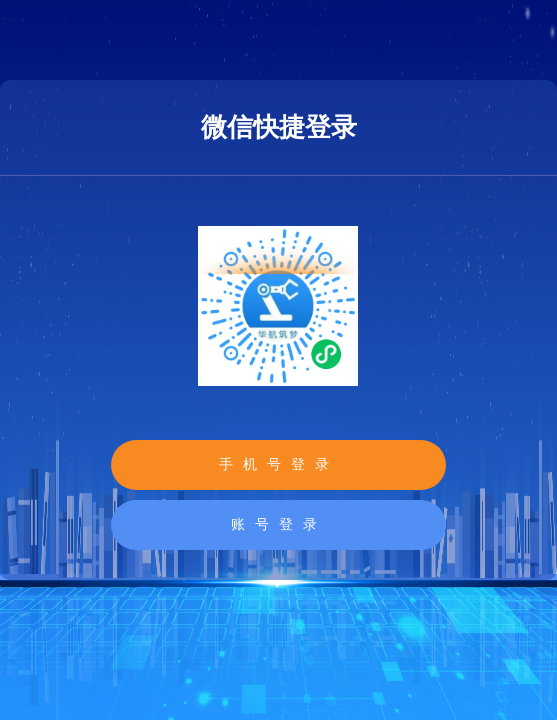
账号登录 (279, 524)
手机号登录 (279, 464)
